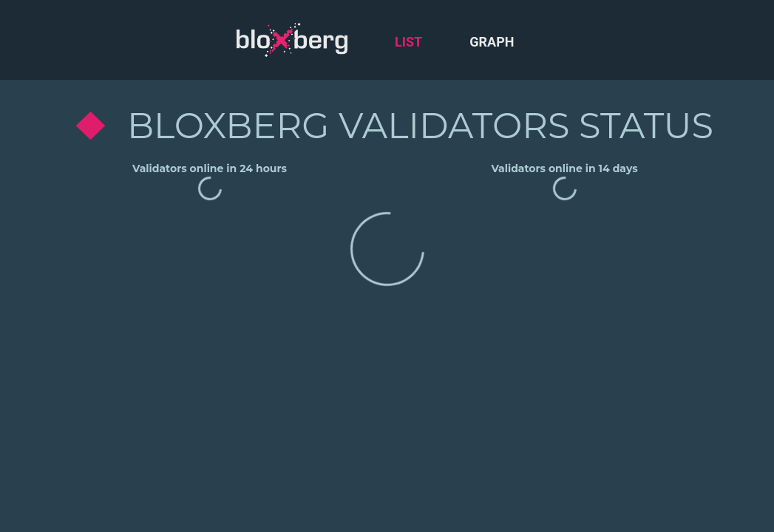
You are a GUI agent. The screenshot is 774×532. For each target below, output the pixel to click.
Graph (492, 42)
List (408, 42)
